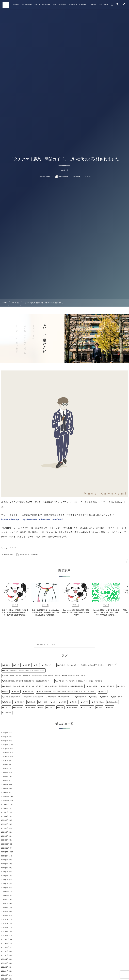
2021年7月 (5, 959)
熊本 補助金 (118, 697)
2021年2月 (5, 979)
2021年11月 (5, 943)
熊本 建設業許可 (108, 686)
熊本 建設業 (93, 686)
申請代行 (94, 697)
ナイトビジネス (88, 707)
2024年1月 (5, 840)
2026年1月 (5, 745)
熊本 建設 (44, 702)
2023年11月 (5, 848)
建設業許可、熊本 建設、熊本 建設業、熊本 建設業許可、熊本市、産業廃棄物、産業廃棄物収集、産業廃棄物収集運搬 (44, 686)
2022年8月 (5, 908)
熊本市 (17, 665)
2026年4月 (5, 733)
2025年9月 (5, 761)
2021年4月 (5, 971)
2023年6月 (5, 868)
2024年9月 (5, 808)
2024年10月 (5, 804)
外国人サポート (49, 665)
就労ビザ (103, 692)
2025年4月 (5, 781)
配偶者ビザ (8, 702)
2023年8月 (5, 860)
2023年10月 (5, 852)
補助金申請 (31, 707)
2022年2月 (5, 931)
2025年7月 (5, 769)
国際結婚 (32, 702)
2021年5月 (5, 967)
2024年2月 (5, 836)
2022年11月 (5, 896)
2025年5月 (5, 777)
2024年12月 (5, 796)
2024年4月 (5, 828)
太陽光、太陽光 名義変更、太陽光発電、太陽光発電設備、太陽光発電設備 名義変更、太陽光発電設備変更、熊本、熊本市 (45, 676)
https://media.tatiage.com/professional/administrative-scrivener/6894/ (32, 519)
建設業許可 (19, 707)
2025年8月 (5, 765)
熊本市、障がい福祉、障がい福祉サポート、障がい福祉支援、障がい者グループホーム (67, 692)
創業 (41, 707)
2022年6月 (5, 916)
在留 (54, 702)
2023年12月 (5, 844)
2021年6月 (5, 963)
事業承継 (110, 707)
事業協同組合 (73, 707)
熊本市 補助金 (99, 702)
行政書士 (7, 665)
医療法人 (7, 707)
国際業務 (105, 697)
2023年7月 (5, 864)
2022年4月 (5, 923)
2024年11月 (5, 800)
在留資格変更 (29, 692)
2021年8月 (5, 955)
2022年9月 (5, 904)
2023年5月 (5, 872)
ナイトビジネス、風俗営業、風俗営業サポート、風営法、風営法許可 (80, 681)
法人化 (6, 692)
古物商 (100, 707)
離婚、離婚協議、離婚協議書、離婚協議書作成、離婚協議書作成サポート (28, 681)
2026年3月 (5, 737)
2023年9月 (5, 856)
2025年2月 (5, 788)
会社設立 (28, 665)
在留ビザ (122, 686)
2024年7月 (5, 816)
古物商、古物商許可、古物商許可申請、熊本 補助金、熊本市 (24, 670)
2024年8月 (5, 812)
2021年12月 (5, 939)
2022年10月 (5, 900)
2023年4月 (5, 876)
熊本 (37, 665)
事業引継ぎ (20, 702)
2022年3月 (5, 927)
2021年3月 (5, 975)
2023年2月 (5, 884)
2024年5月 (5, 824)
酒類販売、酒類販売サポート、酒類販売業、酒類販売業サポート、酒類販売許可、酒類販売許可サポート (38, 697)
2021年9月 (5, 951)
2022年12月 (5, 892)
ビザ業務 (63, 702)
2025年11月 (5, 753)
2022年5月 (5, 919)
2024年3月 (5, 832)
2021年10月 (5, 947)
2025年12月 (5, 749)
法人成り (51, 707)
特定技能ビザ (82, 697)
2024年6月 (5, 820)
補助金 (61, 707)
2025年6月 (5, 773)
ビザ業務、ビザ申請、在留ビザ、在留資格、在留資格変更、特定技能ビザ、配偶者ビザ (87, 665)
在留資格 (17, 692)
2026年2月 (5, 741)
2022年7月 (5, 912)
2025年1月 (5, 792)
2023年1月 (5, 888)
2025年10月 (5, 757)
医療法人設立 (113, 702)
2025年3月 (5, 784)
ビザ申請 (86, 702)
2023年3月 (5, 880)
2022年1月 (5, 935)
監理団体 (74, 702)
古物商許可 (8, 713)
